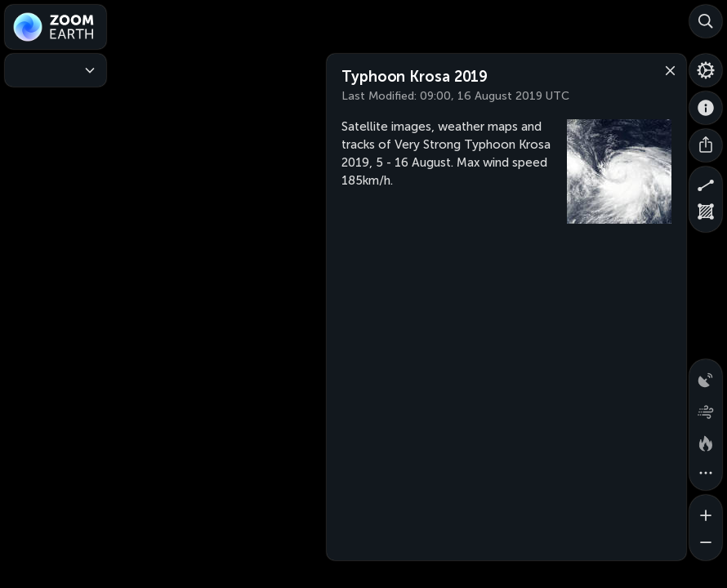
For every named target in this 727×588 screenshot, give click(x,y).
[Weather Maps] (56, 70)
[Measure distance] (706, 183)
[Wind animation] (706, 408)
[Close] (667, 69)
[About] (706, 108)
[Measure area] (706, 216)
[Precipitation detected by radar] (706, 376)
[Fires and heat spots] (706, 441)
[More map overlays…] (706, 474)
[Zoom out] (706, 544)
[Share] (706, 145)
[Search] (706, 21)
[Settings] (706, 70)
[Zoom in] (706, 511)
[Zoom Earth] (56, 27)
